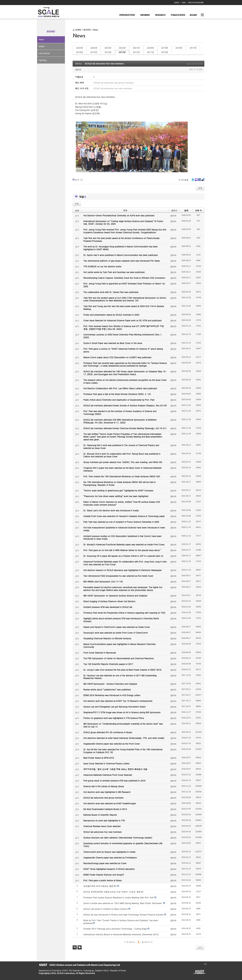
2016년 (79, 52)
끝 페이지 (147, 942)
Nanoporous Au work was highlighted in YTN (104, 820)
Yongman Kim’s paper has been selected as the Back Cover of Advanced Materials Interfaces (123, 469)
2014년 (108, 52)
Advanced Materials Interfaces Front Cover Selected (108, 775)
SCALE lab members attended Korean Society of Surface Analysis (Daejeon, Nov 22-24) (125, 405)
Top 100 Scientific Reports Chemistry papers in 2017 (108, 664)
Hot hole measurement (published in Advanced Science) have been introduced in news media (124, 529)
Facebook (199, 181)
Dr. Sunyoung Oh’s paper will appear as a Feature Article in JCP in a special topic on (123, 556)
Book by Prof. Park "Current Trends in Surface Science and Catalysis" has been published (121, 922)
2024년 (94, 48)
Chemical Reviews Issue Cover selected (102, 826)
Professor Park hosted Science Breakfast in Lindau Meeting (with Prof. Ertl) (119, 897)
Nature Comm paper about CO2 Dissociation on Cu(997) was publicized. (118, 357)
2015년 (94, 52)
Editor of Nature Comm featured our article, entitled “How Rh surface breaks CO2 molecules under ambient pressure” (122, 503)
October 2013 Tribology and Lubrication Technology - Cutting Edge (115, 929)
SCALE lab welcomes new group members (103, 798)
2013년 (122, 52)
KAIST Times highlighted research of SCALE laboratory (109, 869)
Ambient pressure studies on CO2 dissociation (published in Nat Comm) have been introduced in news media (122, 537)
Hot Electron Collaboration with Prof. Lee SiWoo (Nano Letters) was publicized (120, 388)
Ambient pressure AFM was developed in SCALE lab (108, 607)
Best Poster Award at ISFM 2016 (99, 758)
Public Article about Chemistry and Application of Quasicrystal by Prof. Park (119, 400)
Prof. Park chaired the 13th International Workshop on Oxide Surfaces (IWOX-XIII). (122, 476)
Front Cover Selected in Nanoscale (100, 653)
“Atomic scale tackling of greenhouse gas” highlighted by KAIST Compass (118, 490)
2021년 (136, 48)
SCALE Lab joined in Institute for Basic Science (106, 909)
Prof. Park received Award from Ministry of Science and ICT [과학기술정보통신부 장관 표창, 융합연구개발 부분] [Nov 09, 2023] (124, 328)
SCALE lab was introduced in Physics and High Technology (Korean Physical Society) (123, 915)
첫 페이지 (130, 942)
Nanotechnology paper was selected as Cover (105, 863)
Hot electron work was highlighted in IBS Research (107, 792)
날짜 (186, 210)
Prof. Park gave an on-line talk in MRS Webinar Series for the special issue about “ (122, 550)
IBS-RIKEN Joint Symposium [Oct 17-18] (103, 581)
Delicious (203, 181)
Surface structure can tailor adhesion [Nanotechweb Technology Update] (118, 838)
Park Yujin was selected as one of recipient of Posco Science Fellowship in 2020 (121, 522)
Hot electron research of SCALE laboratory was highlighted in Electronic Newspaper (123, 570)
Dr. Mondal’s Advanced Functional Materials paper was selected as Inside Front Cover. (124, 544)
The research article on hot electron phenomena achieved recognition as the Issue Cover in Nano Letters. (125, 381)
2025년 (79, 48)
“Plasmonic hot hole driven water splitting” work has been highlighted (116, 496)
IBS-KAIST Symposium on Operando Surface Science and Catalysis (115, 596)
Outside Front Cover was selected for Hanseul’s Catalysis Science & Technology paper (124, 516)
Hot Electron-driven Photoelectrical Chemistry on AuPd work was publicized (119, 215)
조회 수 (198, 210)
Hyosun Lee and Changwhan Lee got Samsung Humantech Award (114, 707)
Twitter (193, 181)
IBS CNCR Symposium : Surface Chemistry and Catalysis (110, 684)
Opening (43, 60)
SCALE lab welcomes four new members (104, 64)
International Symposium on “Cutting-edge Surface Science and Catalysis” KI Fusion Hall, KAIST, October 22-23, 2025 (123, 223)
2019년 (165, 48)
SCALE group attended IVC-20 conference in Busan (108, 732)
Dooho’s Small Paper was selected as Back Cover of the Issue (113, 343)
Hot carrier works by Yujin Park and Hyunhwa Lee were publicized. (114, 272)
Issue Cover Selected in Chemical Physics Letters (106, 763)
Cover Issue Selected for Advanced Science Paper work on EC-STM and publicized (122, 320)
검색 (75, 947)
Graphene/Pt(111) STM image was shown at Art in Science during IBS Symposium (122, 712)
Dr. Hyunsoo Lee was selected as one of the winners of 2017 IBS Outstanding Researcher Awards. (120, 677)
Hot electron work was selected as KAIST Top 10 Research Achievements (118, 701)
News (41, 40)
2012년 (136, 52)
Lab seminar (44, 53)
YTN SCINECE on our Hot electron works (102, 266)
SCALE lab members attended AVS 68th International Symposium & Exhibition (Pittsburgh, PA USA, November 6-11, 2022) (120, 421)
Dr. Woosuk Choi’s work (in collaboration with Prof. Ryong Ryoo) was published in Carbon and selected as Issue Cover (122, 455)
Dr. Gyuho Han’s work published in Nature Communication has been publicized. (121, 255)
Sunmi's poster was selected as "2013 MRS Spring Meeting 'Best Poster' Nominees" (123, 903)
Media (42, 46)
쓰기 (200, 947)
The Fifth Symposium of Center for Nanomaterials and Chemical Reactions (118, 658)
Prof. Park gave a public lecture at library (103, 880)
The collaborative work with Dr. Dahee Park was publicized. (111, 292)
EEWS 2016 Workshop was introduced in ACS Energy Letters (112, 695)
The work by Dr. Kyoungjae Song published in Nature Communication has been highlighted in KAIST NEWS (120, 248)
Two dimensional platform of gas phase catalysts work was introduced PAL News (122, 261)
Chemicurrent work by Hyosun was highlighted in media (109, 852)
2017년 (193, 48)
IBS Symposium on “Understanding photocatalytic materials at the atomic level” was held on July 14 (123, 725)
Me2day (196, 181)
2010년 (165, 52)
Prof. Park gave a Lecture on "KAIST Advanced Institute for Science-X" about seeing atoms (123, 350)
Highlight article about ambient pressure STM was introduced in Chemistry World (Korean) (121, 620)
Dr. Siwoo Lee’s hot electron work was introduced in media (111, 510)
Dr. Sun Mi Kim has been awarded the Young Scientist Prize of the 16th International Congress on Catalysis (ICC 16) (123, 751)
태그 (80, 947)
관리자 (78, 70)
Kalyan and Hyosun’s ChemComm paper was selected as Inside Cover (117, 627)
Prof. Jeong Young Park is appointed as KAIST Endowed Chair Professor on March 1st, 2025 (124, 285)
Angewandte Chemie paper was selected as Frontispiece (110, 857)
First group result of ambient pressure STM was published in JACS (114, 781)
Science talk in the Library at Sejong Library (104, 786)
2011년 (150, 52)
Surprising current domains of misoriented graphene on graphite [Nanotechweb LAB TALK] (123, 845)
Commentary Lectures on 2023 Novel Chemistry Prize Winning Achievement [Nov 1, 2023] (123, 336)
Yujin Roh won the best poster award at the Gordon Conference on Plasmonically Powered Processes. (121, 239)
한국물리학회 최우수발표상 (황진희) (100, 886)
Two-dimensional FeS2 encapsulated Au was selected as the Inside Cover (118, 576)
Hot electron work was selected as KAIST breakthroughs (110, 803)
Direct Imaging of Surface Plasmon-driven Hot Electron (109, 601)
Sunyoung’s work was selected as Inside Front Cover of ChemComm (116, 633)
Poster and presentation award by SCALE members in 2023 (111, 315)
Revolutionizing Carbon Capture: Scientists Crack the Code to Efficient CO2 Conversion (124, 278)
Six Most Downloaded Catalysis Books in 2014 (105, 809)
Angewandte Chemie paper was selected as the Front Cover (112, 744)
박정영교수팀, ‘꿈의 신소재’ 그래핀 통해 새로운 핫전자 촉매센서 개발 (115, 769)
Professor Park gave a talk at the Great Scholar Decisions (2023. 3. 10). (117, 394)
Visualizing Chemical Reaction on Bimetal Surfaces (107, 638)
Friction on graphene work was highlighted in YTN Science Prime (114, 718)
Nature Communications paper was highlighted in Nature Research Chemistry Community (119, 645)
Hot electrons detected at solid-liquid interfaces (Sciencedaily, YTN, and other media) (124, 738)
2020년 (150, 48)
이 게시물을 (183, 180)
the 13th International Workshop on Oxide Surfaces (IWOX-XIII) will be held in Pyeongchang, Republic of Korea (119, 483)
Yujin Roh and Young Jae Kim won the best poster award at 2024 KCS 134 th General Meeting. (124, 308)
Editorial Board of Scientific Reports (100, 815)
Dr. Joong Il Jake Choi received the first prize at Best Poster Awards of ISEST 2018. (123, 670)
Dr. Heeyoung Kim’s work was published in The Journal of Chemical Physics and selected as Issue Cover (121, 447)
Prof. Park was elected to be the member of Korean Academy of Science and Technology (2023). (120, 413)
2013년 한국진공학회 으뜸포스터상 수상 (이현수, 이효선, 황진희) (113, 892)
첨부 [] (79, 180)
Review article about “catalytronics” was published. (107, 689)
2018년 (179, 48)
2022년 (122, 48)
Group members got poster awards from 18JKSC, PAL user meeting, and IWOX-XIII (123, 462)
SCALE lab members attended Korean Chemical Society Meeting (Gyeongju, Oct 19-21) (125, 428)
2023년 (108, 48)
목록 (200, 188)
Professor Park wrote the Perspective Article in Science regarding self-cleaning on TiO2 (124, 613)
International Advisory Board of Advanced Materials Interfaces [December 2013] (121, 934)
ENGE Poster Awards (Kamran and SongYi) (104, 875)
